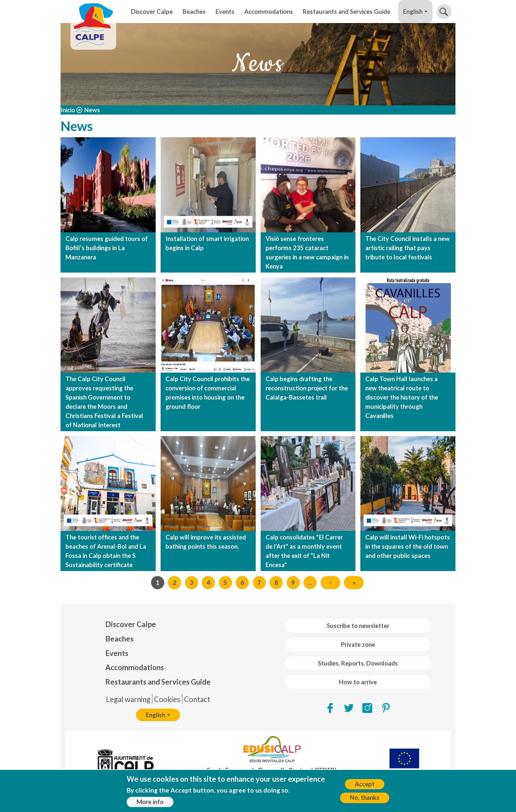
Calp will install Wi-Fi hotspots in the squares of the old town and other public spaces (408, 546)
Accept (365, 784)
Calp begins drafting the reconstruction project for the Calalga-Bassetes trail (307, 388)
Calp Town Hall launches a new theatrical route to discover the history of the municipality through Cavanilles (402, 397)
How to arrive (358, 682)
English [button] (413, 12)
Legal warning (128, 699)
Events (225, 12)
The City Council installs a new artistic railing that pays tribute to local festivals (407, 248)
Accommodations (269, 12)
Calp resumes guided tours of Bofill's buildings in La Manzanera (107, 248)
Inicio (68, 110)
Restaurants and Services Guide (347, 12)
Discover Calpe (152, 12)
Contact (197, 699)
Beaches (194, 12)
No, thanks (365, 798)
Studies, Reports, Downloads (358, 663)
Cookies (167, 699)
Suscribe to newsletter (358, 626)
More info (150, 802)
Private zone (358, 644)
